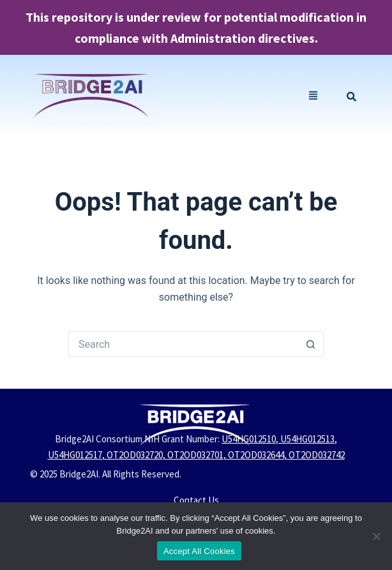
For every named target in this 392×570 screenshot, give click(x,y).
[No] (376, 536)
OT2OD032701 (195, 455)
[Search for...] (183, 344)
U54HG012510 (249, 439)
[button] (313, 97)
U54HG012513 (307, 439)
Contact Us (196, 500)
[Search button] (311, 344)
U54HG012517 (75, 455)
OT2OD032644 (256, 455)
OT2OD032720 (135, 455)
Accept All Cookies (199, 551)
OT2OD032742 (317, 455)
